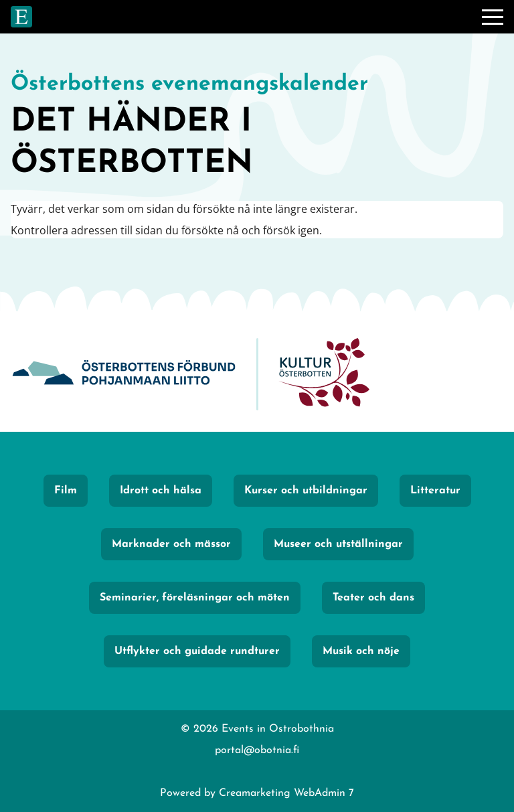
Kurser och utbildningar (306, 491)
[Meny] (493, 17)
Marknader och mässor (171, 544)
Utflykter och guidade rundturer (197, 651)
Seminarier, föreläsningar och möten (195, 598)
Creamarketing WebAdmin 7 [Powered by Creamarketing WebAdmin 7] (286, 793)
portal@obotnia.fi (257, 750)
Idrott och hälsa (161, 491)
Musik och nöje (361, 651)
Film (66, 491)
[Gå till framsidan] (21, 17)
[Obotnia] (124, 375)
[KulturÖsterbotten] (324, 375)
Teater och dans (373, 598)
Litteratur (435, 491)
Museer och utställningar (338, 544)
